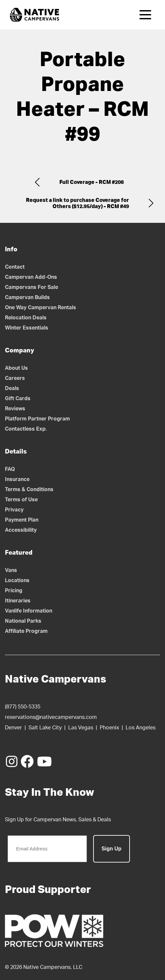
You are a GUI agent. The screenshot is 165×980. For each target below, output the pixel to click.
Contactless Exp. (26, 429)
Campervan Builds (27, 297)
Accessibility (21, 530)
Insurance (17, 479)
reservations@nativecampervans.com (51, 717)
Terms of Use (21, 500)
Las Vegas (81, 728)
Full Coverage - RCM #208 (92, 182)
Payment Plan (22, 520)
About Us (16, 368)
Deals (12, 388)
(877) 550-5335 (23, 707)
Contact (15, 267)
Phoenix (109, 728)
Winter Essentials (27, 328)
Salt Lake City (45, 728)
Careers (15, 378)
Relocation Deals (26, 318)
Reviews (15, 409)
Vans (11, 570)
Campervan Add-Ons (31, 277)
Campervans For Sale (31, 287)
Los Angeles (141, 728)
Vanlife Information (29, 611)
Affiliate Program (26, 631)
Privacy (14, 510)
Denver (13, 728)
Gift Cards (18, 399)
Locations (17, 580)
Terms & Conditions (29, 490)
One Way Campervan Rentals (41, 308)
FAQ (10, 469)
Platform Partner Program (37, 419)
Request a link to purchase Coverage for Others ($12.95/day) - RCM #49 (77, 203)
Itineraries (18, 601)
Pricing (14, 591)
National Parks (23, 621)
